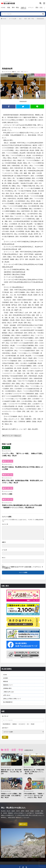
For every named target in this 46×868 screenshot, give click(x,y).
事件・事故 (15, 7)
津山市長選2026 (7, 724)
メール (4, 550)
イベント (31, 7)
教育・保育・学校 (29, 19)
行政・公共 (7, 448)
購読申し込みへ (23, 824)
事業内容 (6, 681)
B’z (28, 724)
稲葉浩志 (15, 724)
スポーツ (23, 7)
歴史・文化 (39, 7)
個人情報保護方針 (8, 702)
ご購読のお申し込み (8, 692)
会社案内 (6, 678)
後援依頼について (8, 685)
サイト (4, 558)
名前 (4, 542)
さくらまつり (22, 724)
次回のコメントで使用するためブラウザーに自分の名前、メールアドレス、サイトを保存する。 (22, 567)
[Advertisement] (23, 33)
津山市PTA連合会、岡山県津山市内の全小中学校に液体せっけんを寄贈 (22, 468)
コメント (5, 524)
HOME (3, 7)
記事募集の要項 (7, 688)
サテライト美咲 (7, 494)
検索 (5, 737)
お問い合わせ (7, 695)
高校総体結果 (40, 19)
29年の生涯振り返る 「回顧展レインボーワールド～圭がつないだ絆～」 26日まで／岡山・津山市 (34, 796)
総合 (20, 19)
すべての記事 (13, 19)
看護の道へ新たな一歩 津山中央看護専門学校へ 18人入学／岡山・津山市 (11, 772)
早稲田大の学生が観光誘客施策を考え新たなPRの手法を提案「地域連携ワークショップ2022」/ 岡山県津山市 (22, 506)
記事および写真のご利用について (12, 699)
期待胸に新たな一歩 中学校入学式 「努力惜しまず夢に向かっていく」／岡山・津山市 (34, 772)
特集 (9, 7)
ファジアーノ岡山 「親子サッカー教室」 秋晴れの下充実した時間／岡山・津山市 (22, 455)
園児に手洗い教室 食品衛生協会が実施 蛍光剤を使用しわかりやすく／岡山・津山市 (22, 482)
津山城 (33, 724)
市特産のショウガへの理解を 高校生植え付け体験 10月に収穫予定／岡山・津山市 (11, 796)
